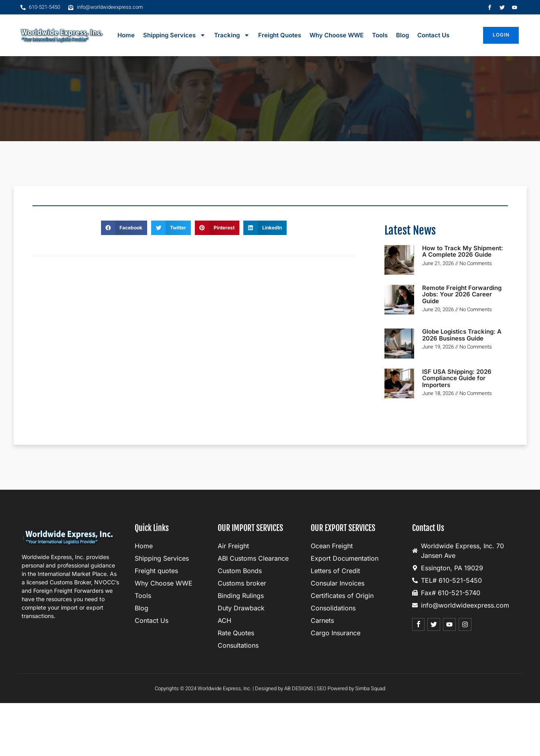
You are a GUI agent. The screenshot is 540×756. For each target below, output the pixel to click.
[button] (124, 228)
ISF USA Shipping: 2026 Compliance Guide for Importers (457, 378)
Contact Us (433, 35)
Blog (402, 35)
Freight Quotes (280, 35)
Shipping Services (174, 35)
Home (126, 35)
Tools (380, 35)
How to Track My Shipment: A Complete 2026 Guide (463, 251)
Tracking (232, 35)
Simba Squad (370, 688)
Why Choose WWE (337, 35)
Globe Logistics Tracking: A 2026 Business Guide (462, 335)
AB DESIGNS (299, 688)
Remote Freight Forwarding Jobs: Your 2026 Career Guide (462, 294)
